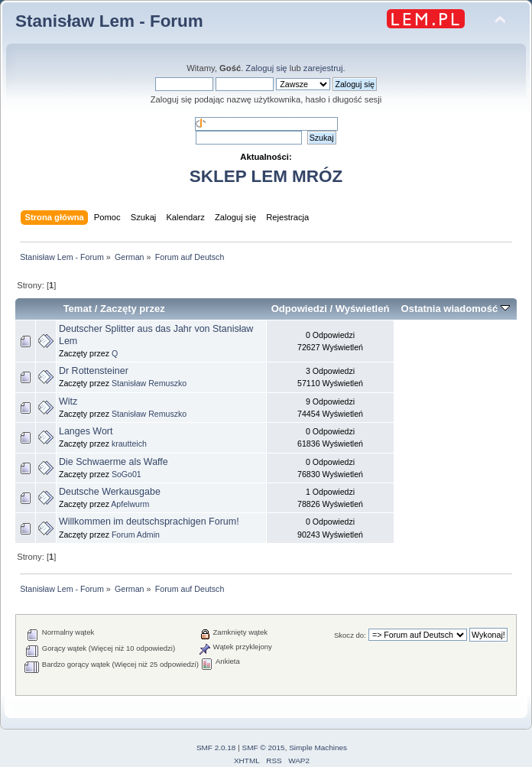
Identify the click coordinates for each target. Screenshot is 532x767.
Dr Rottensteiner (94, 371)
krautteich (129, 444)
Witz (68, 401)
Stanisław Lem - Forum (109, 21)
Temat (78, 309)
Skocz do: (350, 635)
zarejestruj (323, 68)
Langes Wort (86, 431)
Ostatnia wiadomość (456, 309)
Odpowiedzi (299, 309)
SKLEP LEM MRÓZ (266, 176)
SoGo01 (127, 474)
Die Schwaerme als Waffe (114, 462)
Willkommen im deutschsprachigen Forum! (149, 522)
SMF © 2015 (264, 747)
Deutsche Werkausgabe (110, 492)
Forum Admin (136, 535)
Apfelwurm (130, 504)
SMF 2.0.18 (216, 747)
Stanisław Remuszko (149, 383)
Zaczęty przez (133, 309)
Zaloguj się (266, 68)
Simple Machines (318, 747)
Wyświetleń (363, 309)
